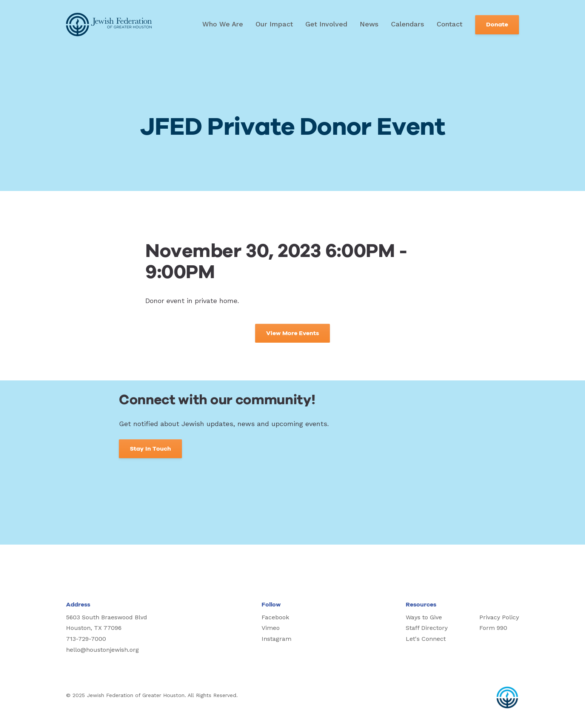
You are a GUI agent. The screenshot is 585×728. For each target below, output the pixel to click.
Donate (497, 25)
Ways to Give (424, 617)
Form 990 (493, 628)
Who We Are (223, 24)
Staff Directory (427, 628)
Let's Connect (426, 639)
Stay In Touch (150, 449)
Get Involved (326, 24)
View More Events (292, 333)
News (369, 24)
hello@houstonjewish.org (102, 650)
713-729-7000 (86, 639)
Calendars (408, 24)
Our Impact (274, 24)
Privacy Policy (499, 617)
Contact (450, 24)
